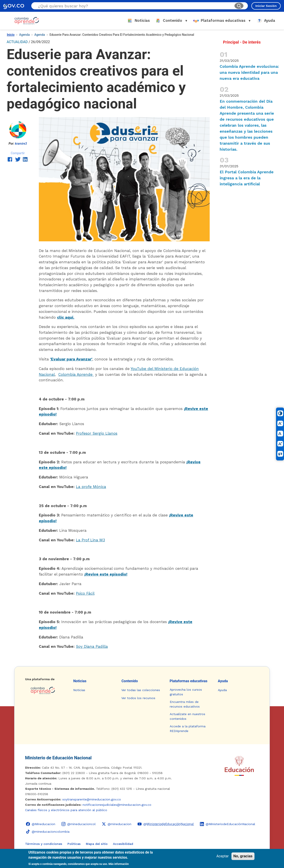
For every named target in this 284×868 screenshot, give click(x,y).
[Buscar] (239, 6)
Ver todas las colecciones (141, 690)
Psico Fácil (85, 593)
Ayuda (223, 681)
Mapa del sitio (97, 844)
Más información (119, 864)
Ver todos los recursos (138, 698)
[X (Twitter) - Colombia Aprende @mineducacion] (117, 824)
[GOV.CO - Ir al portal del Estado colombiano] (14, 6)
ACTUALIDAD (17, 42)
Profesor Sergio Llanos (97, 433)
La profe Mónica (91, 487)
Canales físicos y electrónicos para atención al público (66, 810)
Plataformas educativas (189, 681)
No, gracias (243, 856)
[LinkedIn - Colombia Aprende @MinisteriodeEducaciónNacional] (228, 824)
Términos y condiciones (44, 844)
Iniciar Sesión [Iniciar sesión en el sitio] (266, 6)
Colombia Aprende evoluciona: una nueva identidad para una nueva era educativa (249, 72)
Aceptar (223, 856)
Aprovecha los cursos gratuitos (186, 692)
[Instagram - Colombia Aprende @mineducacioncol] (79, 824)
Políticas (74, 844)
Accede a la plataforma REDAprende (188, 729)
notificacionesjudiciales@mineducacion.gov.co (117, 805)
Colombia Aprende (76, 374)
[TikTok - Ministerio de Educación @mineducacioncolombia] (48, 832)
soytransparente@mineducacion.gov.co (92, 799)
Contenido (130, 681)
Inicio (11, 35)
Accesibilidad (123, 844)
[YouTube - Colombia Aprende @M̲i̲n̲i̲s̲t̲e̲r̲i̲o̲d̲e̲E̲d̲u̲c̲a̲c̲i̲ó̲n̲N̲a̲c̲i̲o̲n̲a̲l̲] (166, 824)
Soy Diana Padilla (92, 646)
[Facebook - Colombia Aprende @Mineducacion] (41, 824)
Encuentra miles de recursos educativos (185, 704)
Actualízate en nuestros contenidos (187, 716)
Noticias (80, 681)
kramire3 (21, 144)
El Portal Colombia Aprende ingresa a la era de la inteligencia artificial (247, 178)
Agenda (24, 35)
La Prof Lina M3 (90, 540)
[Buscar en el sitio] (134, 6)
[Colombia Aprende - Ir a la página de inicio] (46, 690)
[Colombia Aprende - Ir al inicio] (27, 21)
